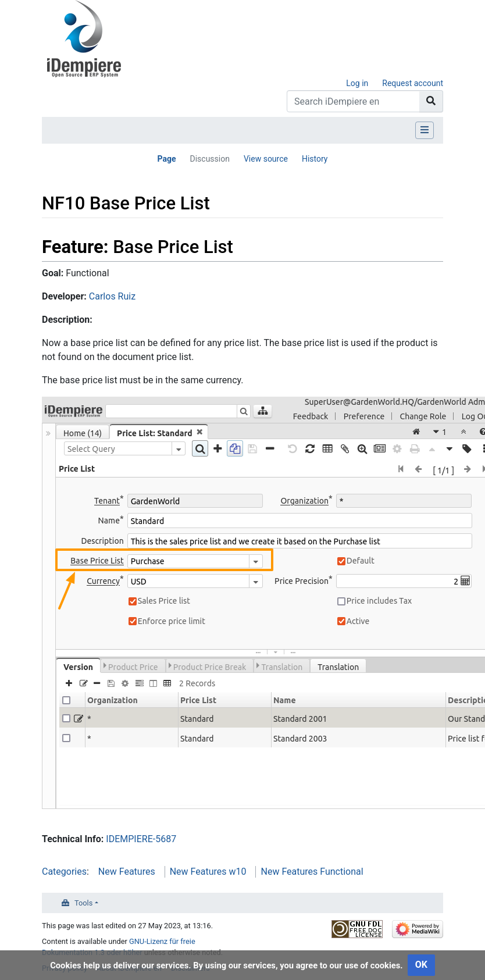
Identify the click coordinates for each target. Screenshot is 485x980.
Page (166, 159)
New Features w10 (208, 872)
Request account (413, 83)
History (315, 159)
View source (266, 159)
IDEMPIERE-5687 (141, 839)
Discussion (209, 159)
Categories (64, 872)
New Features (127, 872)
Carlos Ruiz (112, 296)
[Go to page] (431, 101)
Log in (357, 83)
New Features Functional (312, 872)
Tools (83, 903)
